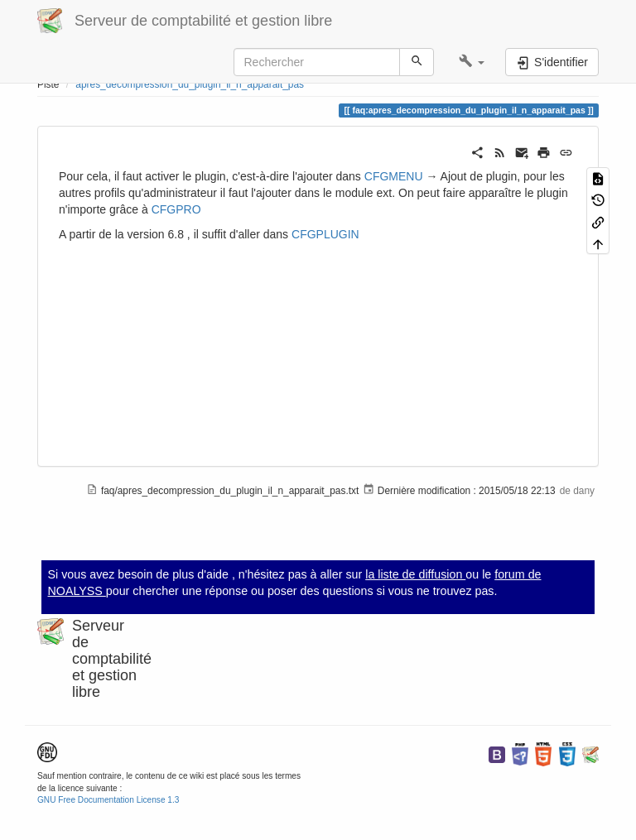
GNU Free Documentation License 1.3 (108, 800)
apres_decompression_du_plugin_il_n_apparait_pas (190, 84)
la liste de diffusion (415, 574)
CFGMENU (394, 176)
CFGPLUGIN (325, 234)
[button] (472, 62)
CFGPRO (176, 209)
